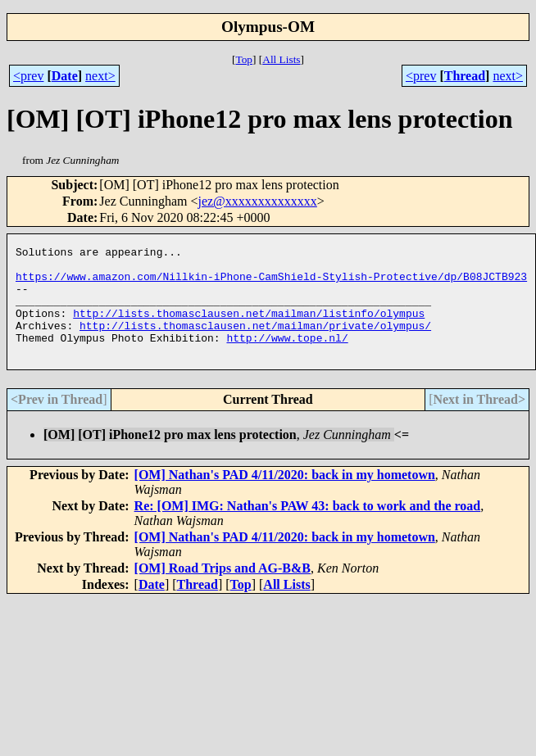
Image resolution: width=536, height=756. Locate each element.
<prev (28, 76)
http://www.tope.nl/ (287, 357)
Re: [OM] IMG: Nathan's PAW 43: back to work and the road (308, 528)
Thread (465, 76)
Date (65, 76)
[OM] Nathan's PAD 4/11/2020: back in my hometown (285, 497)
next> (100, 76)
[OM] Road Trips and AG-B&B (223, 590)
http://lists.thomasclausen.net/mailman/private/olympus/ (255, 342)
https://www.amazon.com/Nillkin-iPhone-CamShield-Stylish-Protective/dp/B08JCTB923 (271, 283)
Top (244, 59)
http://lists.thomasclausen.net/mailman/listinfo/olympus (249, 328)
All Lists (281, 59)
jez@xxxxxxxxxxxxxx (257, 201)
